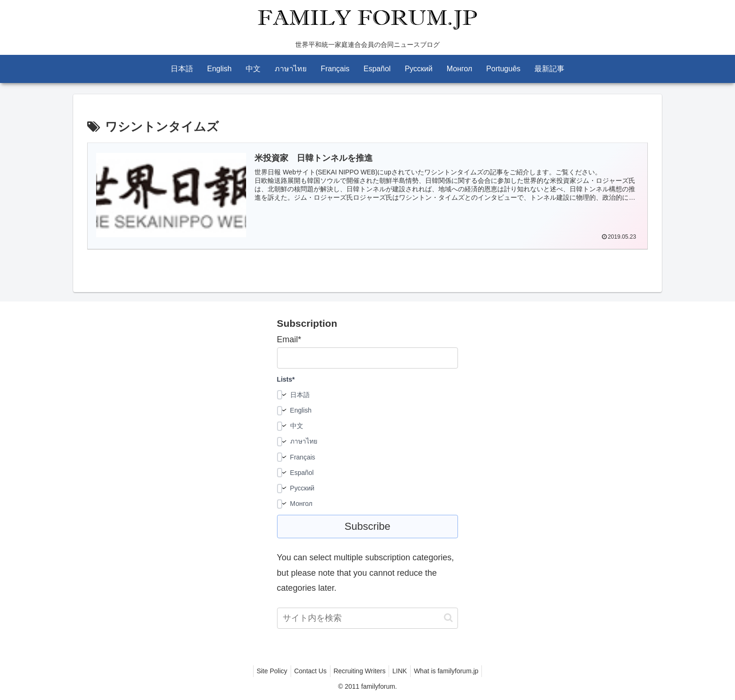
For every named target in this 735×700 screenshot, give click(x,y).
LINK (402, 671)
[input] (368, 618)
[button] (448, 618)
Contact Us (307, 671)
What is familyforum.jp (452, 671)
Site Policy (266, 671)
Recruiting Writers (359, 671)
